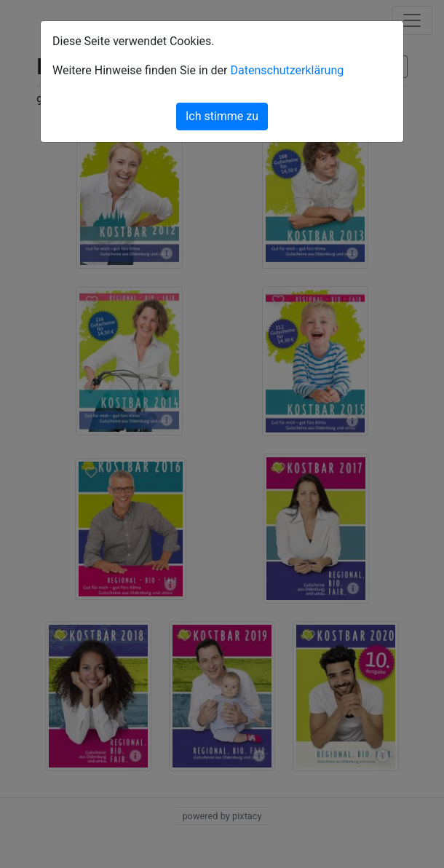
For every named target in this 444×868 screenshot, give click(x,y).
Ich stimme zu (222, 116)
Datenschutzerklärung (287, 70)
